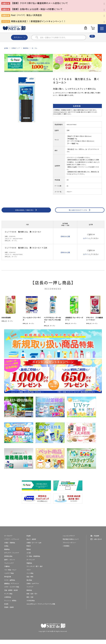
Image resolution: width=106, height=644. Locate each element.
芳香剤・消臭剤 (9, 612)
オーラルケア (8, 540)
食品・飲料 (30, 581)
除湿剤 (28, 540)
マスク (28, 574)
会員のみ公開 (65, 241)
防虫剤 (6, 608)
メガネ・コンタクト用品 (12, 591)
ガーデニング (31, 564)
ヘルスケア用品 (9, 577)
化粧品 (6, 550)
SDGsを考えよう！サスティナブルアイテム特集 (41, 608)
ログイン (86, 243)
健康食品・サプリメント (12, 588)
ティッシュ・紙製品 (10, 605)
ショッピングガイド (69, 540)
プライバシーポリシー (69, 547)
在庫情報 (77, 106)
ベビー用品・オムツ (10, 574)
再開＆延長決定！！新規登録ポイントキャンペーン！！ (38, 21)
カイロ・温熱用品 (10, 584)
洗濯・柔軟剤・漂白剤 (11, 594)
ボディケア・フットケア (12, 557)
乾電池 (28, 550)
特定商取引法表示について (71, 543)
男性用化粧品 (8, 560)
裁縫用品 (26, 48)
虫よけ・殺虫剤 (31, 543)
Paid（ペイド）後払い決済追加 (26, 15)
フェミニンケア (9, 567)
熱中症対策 (8, 581)
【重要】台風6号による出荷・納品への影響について (37, 9)
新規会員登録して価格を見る (24, 212)
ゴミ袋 (28, 557)
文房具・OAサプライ (33, 588)
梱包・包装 (30, 601)
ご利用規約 (66, 550)
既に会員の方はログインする (78, 212)
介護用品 (7, 571)
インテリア (30, 591)
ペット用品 (30, 577)
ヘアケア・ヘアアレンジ (12, 543)
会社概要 (96, 540)
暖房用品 (29, 594)
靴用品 (28, 554)
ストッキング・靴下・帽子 (35, 571)
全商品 (6, 48)
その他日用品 (31, 605)
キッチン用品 (8, 598)
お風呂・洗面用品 (10, 547)
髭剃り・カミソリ (10, 564)
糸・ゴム (35, 48)
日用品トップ (16, 48)
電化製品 (29, 584)
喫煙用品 (29, 567)
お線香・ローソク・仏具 (34, 547)
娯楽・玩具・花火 (32, 598)
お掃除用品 (8, 601)
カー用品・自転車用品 (33, 560)
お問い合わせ (98, 543)
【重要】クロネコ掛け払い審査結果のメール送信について (39, 3)
